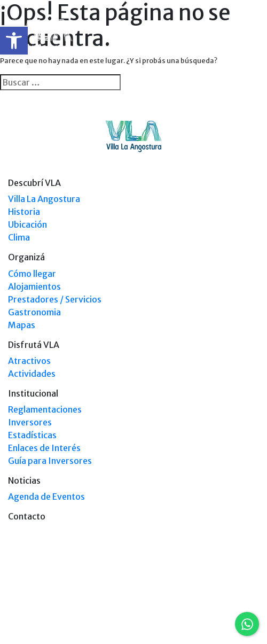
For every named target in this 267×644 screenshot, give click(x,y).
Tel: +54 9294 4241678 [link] (226, 613)
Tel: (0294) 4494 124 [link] (229, 603)
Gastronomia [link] (34, 312)
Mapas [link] (22, 325)
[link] (14, 41)
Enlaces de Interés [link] (44, 448)
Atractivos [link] (29, 361)
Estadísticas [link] (32, 435)
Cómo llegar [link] (32, 274)
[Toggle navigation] (252, 36)
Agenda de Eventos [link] (46, 496)
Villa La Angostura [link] (44, 199)
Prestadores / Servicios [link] (55, 299)
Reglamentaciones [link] (45, 409)
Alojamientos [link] (34, 286)
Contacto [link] (27, 516)
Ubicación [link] (28, 224)
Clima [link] (19, 237)
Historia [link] (24, 212)
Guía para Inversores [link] (50, 461)
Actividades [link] (32, 374)
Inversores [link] (30, 422)
